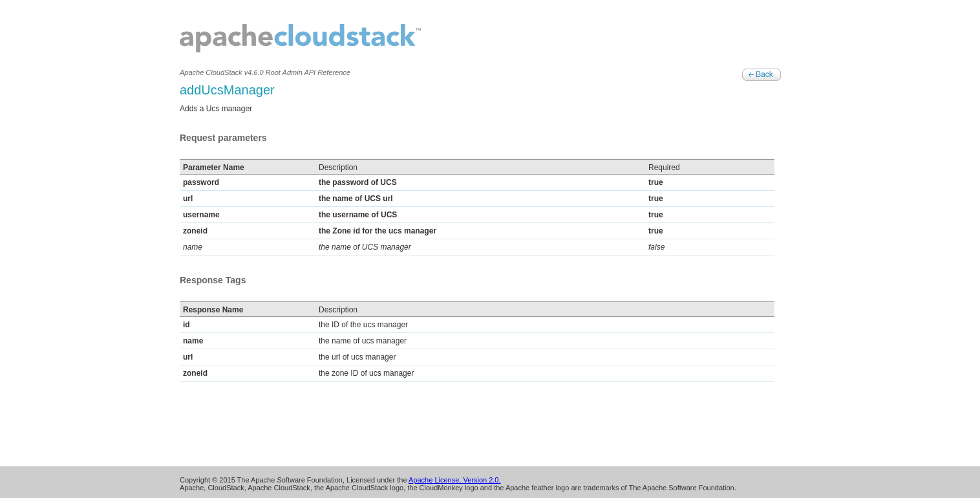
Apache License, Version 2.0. (454, 480)
